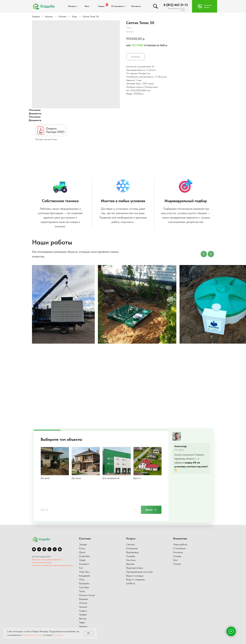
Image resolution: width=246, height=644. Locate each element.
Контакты (178, 552)
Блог (176, 560)
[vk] (49, 549)
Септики (62, 17)
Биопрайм (84, 583)
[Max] (44, 549)
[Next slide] (211, 254)
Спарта (83, 611)
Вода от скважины (135, 579)
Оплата (177, 564)
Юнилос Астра (87, 595)
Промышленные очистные (139, 572)
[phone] (55, 549)
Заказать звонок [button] (208, 6)
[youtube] (34, 549)
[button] (200, 6)
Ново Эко (84, 572)
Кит (81, 568)
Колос (82, 548)
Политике (58, 635)
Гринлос (83, 626)
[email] (60, 549)
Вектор (83, 618)
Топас (74, 17)
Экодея (83, 544)
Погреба (131, 556)
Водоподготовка (134, 568)
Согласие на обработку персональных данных (52, 565)
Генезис (83, 607)
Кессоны (131, 560)
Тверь (82, 622)
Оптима (83, 603)
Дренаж (130, 564)
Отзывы (177, 556)
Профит (83, 615)
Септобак (84, 587)
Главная (36, 17)
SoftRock (131, 583)
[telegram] (39, 549)
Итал (82, 579)
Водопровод (132, 552)
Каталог (49, 17)
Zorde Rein (85, 556)
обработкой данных (33, 635)
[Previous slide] (204, 254)
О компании (179, 548)
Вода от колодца (135, 576)
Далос (82, 552)
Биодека (83, 599)
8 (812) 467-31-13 (176, 5)
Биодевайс (85, 576)
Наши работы (180, 544)
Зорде (82, 560)
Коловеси (84, 564)
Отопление (132, 548)
